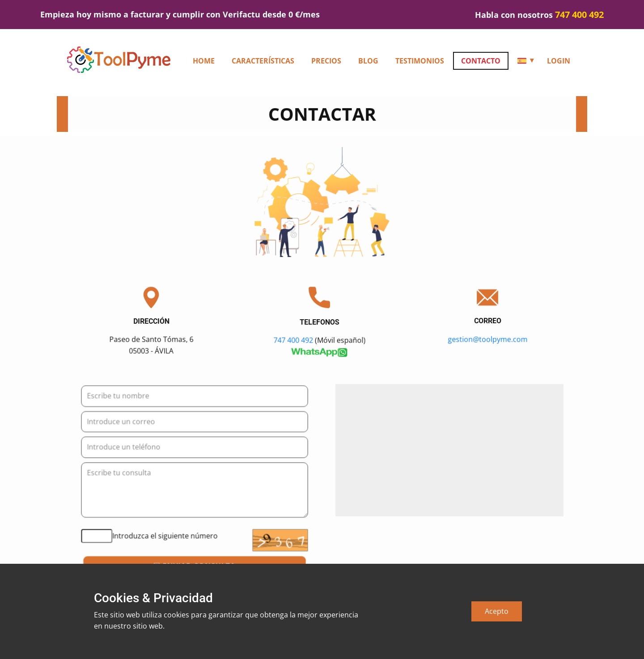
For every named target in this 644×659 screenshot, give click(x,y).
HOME (204, 61)
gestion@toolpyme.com (488, 339)
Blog (368, 61)
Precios (326, 61)
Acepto (497, 611)
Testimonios (420, 61)
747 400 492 (294, 340)
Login (559, 61)
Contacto (481, 61)
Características (263, 61)
